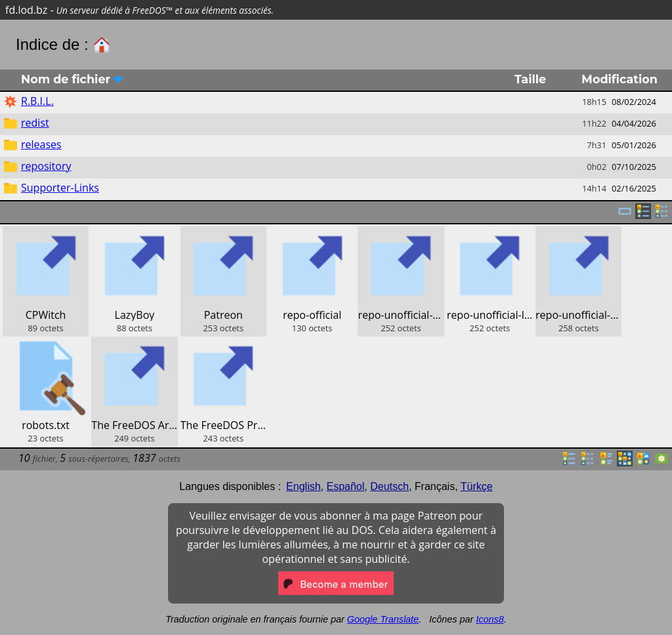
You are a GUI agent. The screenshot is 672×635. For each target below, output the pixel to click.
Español (345, 486)
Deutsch (389, 486)
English (303, 486)
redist (35, 123)
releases (41, 144)
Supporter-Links (60, 188)
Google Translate (383, 619)
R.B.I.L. (37, 101)
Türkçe (477, 486)
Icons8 (490, 619)
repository (46, 166)
